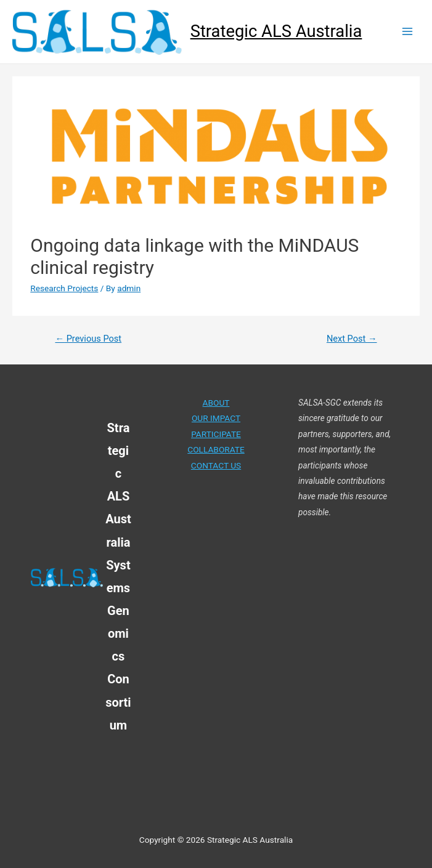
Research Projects (64, 288)
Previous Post (88, 339)
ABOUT (216, 403)
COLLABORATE (216, 449)
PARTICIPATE (216, 434)
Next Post (352, 339)
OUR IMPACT (216, 418)
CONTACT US (216, 465)
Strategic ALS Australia (276, 31)
